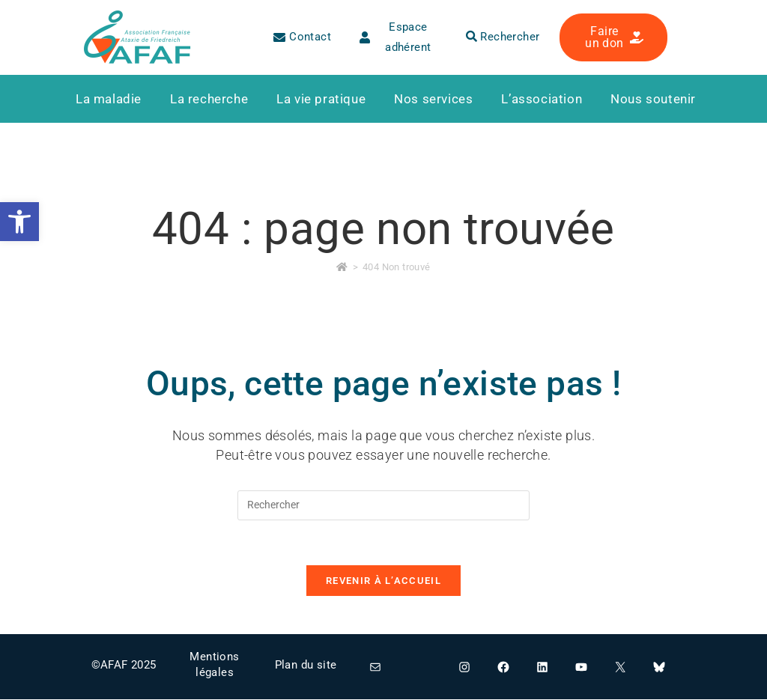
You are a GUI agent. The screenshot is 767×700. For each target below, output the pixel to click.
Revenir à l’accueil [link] (383, 581)
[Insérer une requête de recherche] (383, 505)
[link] (19, 222)
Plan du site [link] (306, 665)
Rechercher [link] (503, 37)
